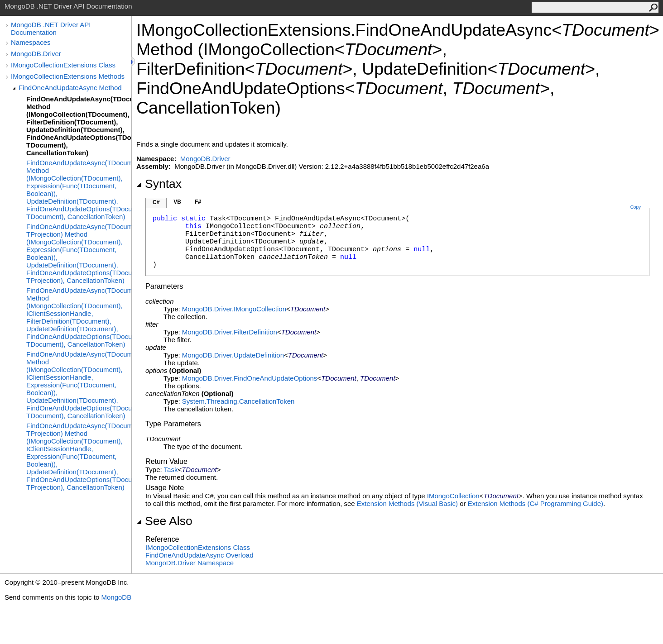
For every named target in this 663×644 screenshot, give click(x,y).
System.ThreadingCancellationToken (238, 401)
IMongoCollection (453, 496)
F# (198, 202)
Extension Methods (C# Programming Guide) (536, 503)
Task (171, 470)
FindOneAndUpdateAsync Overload (199, 555)
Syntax (159, 184)
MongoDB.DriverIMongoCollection (234, 309)
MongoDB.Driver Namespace (190, 563)
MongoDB (116, 597)
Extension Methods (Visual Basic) (407, 503)
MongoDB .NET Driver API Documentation (51, 29)
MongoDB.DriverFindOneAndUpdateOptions (250, 378)
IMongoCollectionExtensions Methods (68, 76)
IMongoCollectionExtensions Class (63, 65)
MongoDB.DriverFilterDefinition (230, 332)
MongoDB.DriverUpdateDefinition (233, 355)
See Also (164, 521)
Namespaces (31, 42)
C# (156, 202)
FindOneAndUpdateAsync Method (70, 88)
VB (177, 202)
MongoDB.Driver (36, 54)
